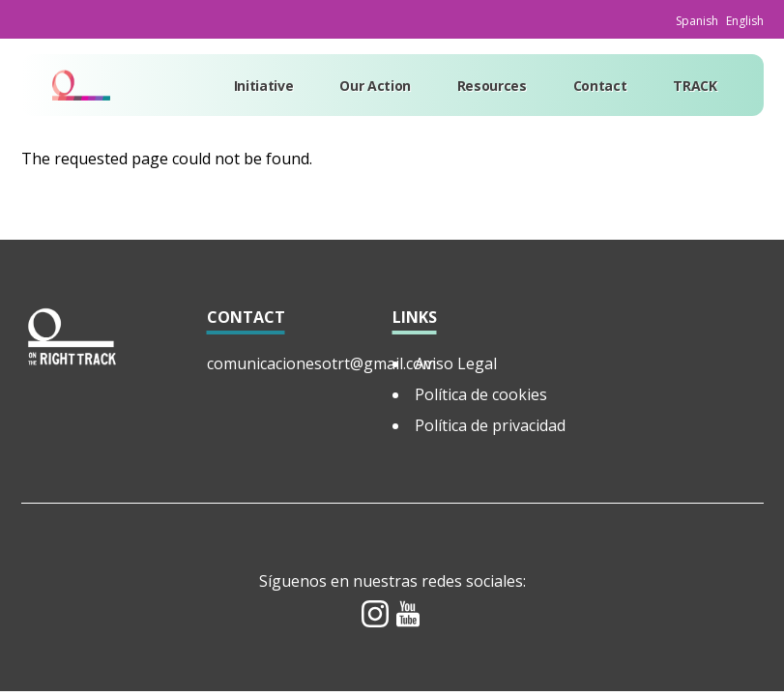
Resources (492, 86)
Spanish (697, 21)
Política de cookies (481, 394)
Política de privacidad (490, 425)
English (745, 21)
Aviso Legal (456, 363)
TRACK (695, 86)
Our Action (375, 86)
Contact (600, 86)
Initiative (264, 86)
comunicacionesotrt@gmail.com (321, 363)
